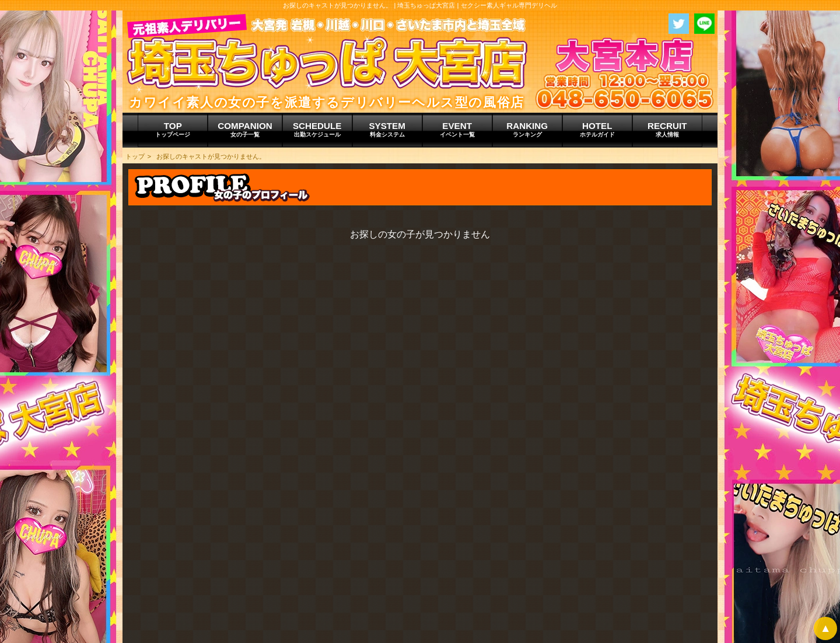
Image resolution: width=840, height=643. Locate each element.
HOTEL (597, 130)
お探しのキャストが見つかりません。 (211, 156)
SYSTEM (387, 130)
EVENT (457, 130)
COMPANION (245, 130)
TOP (173, 130)
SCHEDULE (317, 130)
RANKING (527, 130)
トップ (135, 156)
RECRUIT (667, 130)
